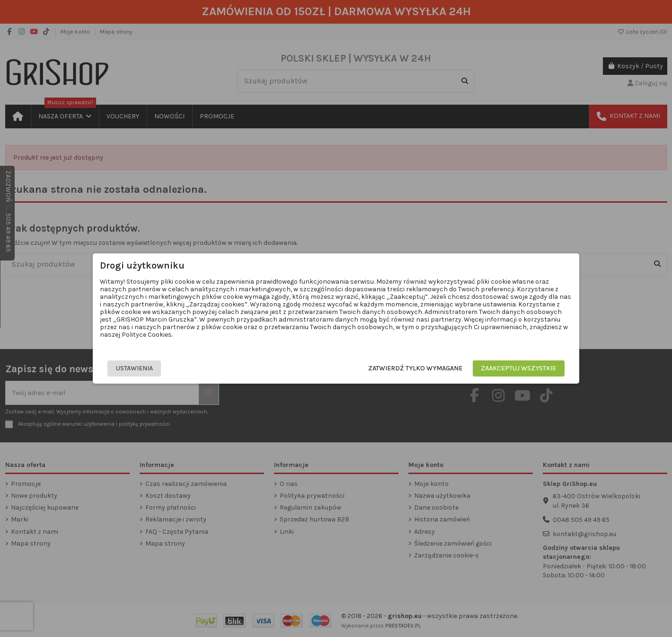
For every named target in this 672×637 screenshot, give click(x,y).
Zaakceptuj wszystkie (507, 368)
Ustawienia (147, 368)
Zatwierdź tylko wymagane (403, 368)
